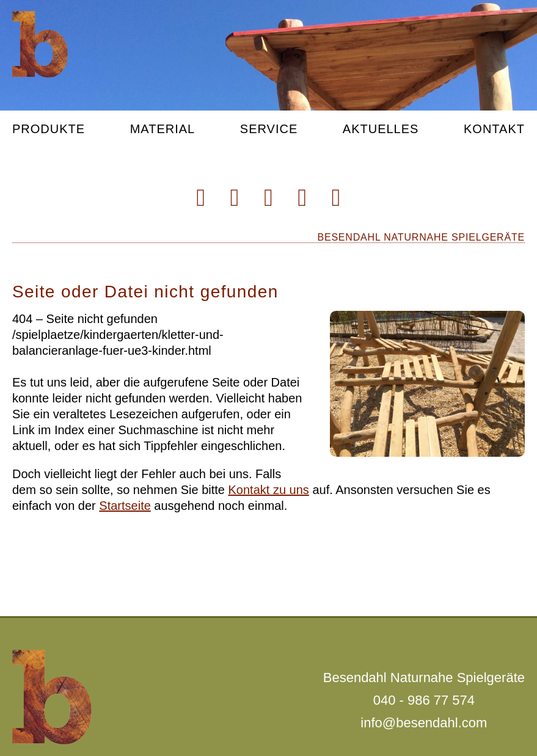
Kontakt (494, 129)
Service (269, 129)
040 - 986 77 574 (424, 700)
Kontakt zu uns (269, 490)
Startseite (125, 506)
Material (163, 129)
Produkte (49, 129)
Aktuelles (381, 129)
